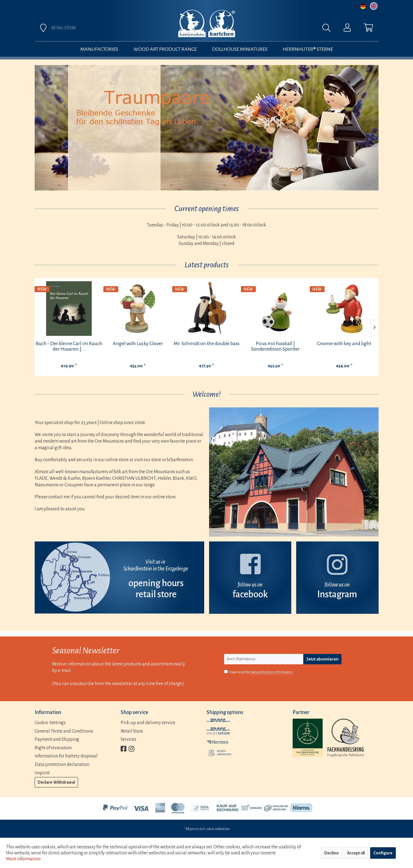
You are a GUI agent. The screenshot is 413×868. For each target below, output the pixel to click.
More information (23, 859)
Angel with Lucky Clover (138, 343)
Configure (383, 853)
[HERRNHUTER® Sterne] (308, 49)
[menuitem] (267, 29)
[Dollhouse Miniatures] (240, 49)
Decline (332, 853)
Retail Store (132, 731)
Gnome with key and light (344, 343)
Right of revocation (53, 748)
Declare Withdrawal (56, 782)
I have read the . (261, 672)
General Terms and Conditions (64, 731)
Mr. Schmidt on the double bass (206, 343)
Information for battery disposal (66, 756)
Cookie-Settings (50, 723)
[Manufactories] (99, 49)
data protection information (272, 672)
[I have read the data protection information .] (226, 672)
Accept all (356, 853)
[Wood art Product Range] (165, 49)
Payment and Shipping (57, 739)
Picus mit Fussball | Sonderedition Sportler (275, 346)
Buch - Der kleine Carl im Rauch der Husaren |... (69, 346)
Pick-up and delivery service (148, 723)
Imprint (42, 773)
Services (128, 739)
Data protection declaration (62, 765)
